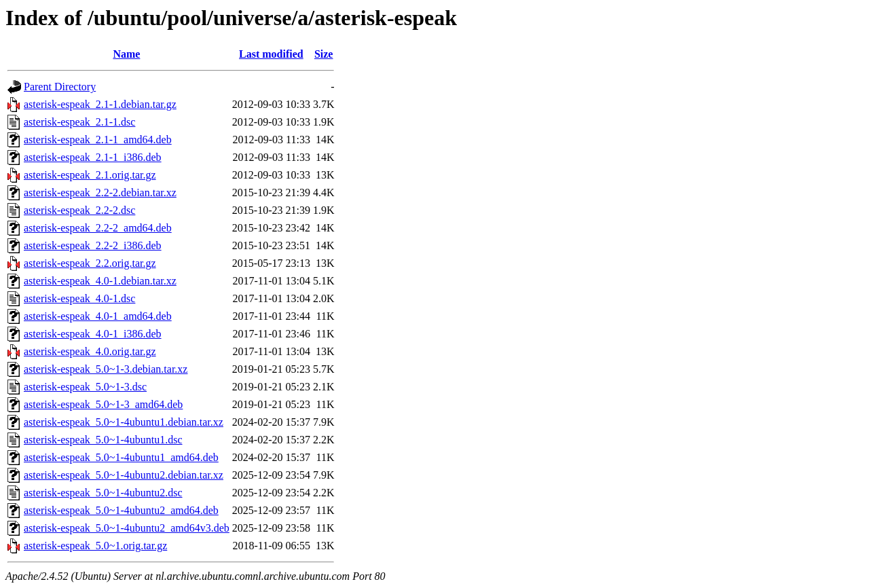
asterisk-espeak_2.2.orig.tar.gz (90, 263)
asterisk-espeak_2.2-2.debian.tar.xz (100, 192)
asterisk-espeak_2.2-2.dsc (79, 210)
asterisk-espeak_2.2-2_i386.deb (93, 245)
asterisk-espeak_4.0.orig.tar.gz (90, 351)
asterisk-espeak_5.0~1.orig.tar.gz (95, 546)
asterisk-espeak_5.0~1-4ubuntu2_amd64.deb (121, 510)
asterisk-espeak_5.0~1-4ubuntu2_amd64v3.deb (127, 528)
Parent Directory (60, 87)
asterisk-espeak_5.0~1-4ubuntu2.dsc (103, 493)
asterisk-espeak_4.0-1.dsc (79, 298)
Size (324, 54)
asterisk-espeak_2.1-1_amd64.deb (98, 140)
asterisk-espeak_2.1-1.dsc (79, 122)
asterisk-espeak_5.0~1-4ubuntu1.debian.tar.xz (124, 422)
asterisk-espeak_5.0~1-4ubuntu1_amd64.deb (121, 457)
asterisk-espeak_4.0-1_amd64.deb (98, 316)
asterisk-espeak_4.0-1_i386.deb (93, 334)
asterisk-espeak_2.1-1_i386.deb (93, 157)
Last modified (271, 54)
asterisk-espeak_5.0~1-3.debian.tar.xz (106, 369)
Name (126, 54)
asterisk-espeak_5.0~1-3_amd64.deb (103, 404)
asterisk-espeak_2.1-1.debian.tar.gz (100, 104)
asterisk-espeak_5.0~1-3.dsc (85, 387)
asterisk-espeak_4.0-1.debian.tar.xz (100, 281)
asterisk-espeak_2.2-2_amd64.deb (98, 228)
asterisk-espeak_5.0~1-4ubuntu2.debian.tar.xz (124, 475)
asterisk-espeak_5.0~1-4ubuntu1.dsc (103, 440)
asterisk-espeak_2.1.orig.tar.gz (90, 175)
